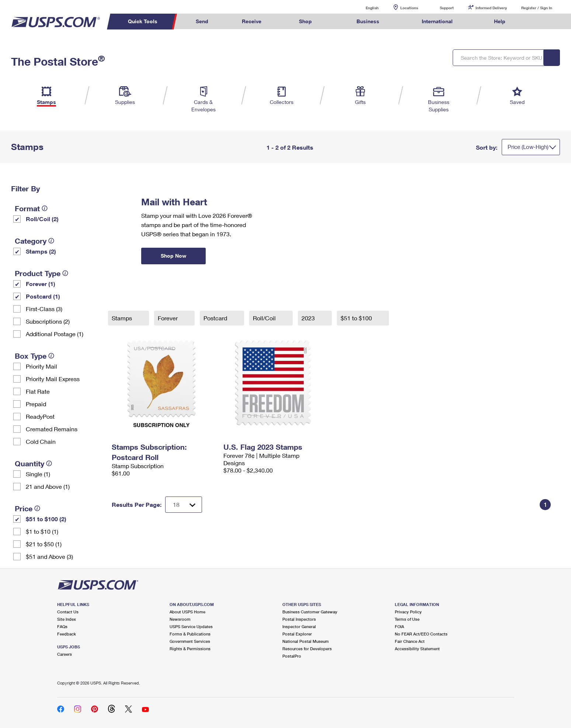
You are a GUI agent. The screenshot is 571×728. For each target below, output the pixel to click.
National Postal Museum (306, 641)
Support (447, 8)
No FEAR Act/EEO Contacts (421, 634)
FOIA (399, 626)
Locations (409, 8)
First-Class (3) (44, 309)
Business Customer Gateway (310, 612)
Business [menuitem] (368, 21)
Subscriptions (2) (48, 321)
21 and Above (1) (48, 486)
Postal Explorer (297, 634)
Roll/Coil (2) (42, 219)
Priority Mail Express (53, 379)
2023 (309, 318)
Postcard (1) (43, 296)
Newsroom (180, 619)
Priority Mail (41, 366)
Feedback (67, 634)
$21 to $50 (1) (44, 544)
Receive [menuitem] (252, 21)
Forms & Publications (190, 634)
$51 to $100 (357, 318)
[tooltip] (45, 208)
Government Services (190, 641)
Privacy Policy (408, 612)
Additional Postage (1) (55, 334)
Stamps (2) (41, 251)
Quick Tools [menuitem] (143, 21)
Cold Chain (41, 441)
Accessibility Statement (417, 649)
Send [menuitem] (202, 21)
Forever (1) (41, 284)
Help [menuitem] (500, 21)
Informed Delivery (491, 8)
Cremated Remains (52, 429)
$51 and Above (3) (49, 556)
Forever (168, 318)
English (365, 8)
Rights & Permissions (190, 649)
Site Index (67, 619)
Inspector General (299, 626)
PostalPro (292, 656)
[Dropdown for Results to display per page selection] (184, 505)
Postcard (216, 318)
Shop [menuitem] (305, 21)
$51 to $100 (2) (46, 519)
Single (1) (38, 474)
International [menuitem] (437, 21)
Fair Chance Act (410, 641)
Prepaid (36, 404)
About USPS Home (187, 612)
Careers (65, 654)
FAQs (62, 626)
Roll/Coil (265, 318)
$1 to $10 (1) (42, 531)
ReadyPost (40, 416)
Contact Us (68, 612)
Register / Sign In (537, 8)
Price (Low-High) (528, 147)
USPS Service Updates (191, 626)
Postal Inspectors (299, 619)
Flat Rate (38, 391)
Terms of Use (407, 619)
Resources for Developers (307, 649)
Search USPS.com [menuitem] (536, 22)
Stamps (123, 318)
